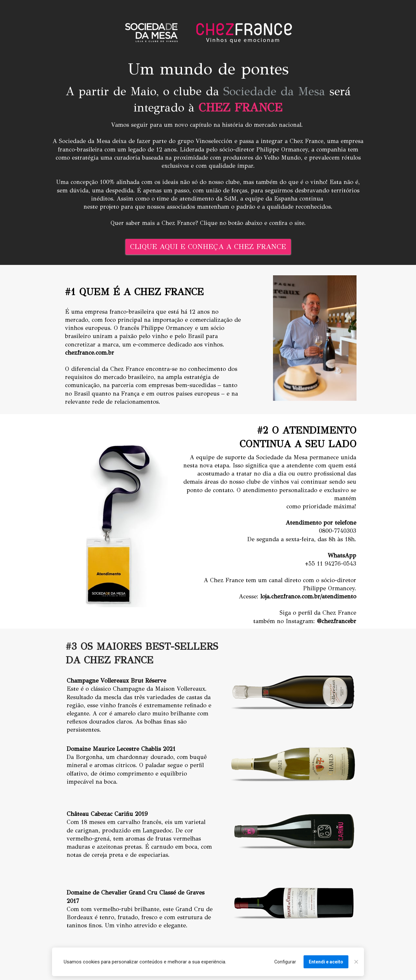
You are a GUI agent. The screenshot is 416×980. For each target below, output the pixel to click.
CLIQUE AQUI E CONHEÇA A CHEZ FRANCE (208, 247)
